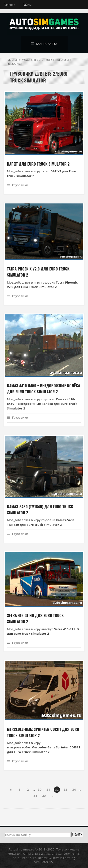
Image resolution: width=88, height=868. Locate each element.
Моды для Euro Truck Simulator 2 (45, 60)
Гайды (27, 5)
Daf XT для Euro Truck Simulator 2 (38, 164)
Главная (10, 5)
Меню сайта (44, 44)
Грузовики (18, 185)
